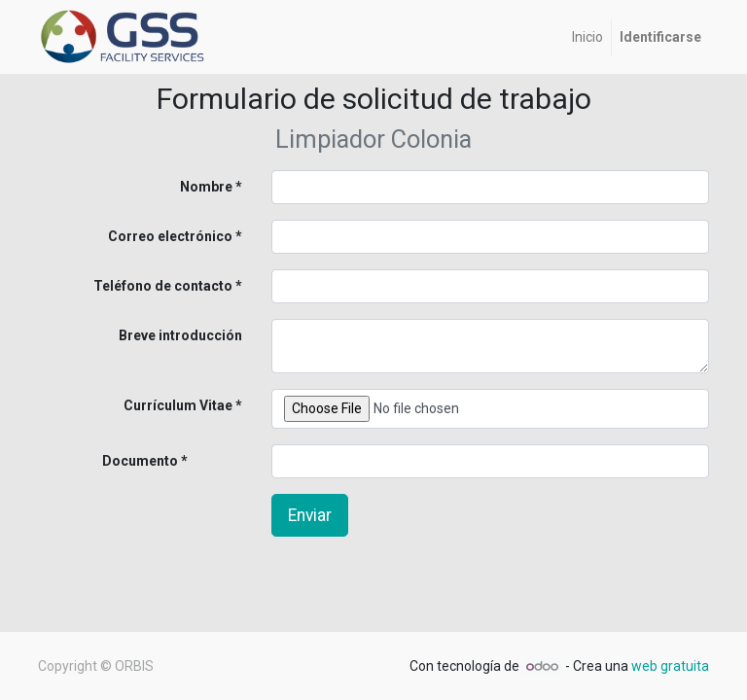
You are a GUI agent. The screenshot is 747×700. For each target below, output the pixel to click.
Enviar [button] (310, 515)
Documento (108, 461)
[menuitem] (587, 37)
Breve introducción (180, 335)
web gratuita (670, 666)
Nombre (206, 187)
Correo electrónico (170, 236)
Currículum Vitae (178, 405)
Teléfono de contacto (163, 286)
